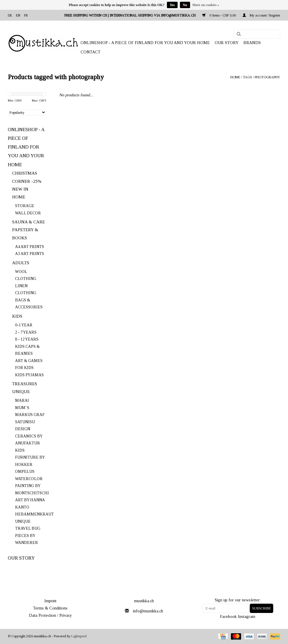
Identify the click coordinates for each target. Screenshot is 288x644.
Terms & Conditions (50, 608)
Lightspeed (79, 636)
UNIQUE (21, 392)
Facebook (228, 617)
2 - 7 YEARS (26, 332)
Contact (91, 52)
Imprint (50, 601)
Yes (172, 5)
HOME (19, 197)
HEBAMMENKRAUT (34, 514)
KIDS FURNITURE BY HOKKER (30, 457)
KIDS (17, 316)
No (185, 5)
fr (26, 15)
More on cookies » (206, 5)
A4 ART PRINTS (30, 247)
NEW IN (20, 189)
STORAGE (25, 206)
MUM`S (22, 408)
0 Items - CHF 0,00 (219, 15)
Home (235, 77)
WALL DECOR (28, 213)
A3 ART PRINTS (30, 254)
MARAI (22, 400)
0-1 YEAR (24, 325)
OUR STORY (227, 43)
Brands (252, 43)
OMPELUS (25, 472)
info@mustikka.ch (148, 611)
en (18, 15)
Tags (247, 77)
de (10, 15)
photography (267, 77)
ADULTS (21, 263)
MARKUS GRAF (30, 415)
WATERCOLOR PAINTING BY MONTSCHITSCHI (32, 486)
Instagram (247, 617)
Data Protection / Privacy (50, 615)
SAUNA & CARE (29, 222)
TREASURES (25, 384)
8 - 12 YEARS (27, 339)
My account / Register (261, 15)
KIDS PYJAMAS (29, 375)
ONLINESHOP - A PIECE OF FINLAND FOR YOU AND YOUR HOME (145, 43)
